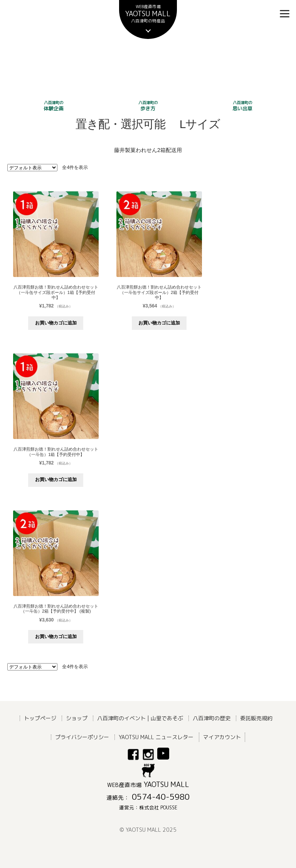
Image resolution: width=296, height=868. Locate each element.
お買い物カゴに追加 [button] (56, 323)
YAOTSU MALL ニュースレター (156, 737)
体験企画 (54, 106)
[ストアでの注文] (32, 168)
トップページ (40, 718)
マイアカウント (222, 737)
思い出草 (242, 106)
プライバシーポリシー (82, 737)
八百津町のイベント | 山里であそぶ (140, 718)
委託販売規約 (256, 718)
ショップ (77, 718)
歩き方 (148, 106)
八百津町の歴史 (212, 718)
